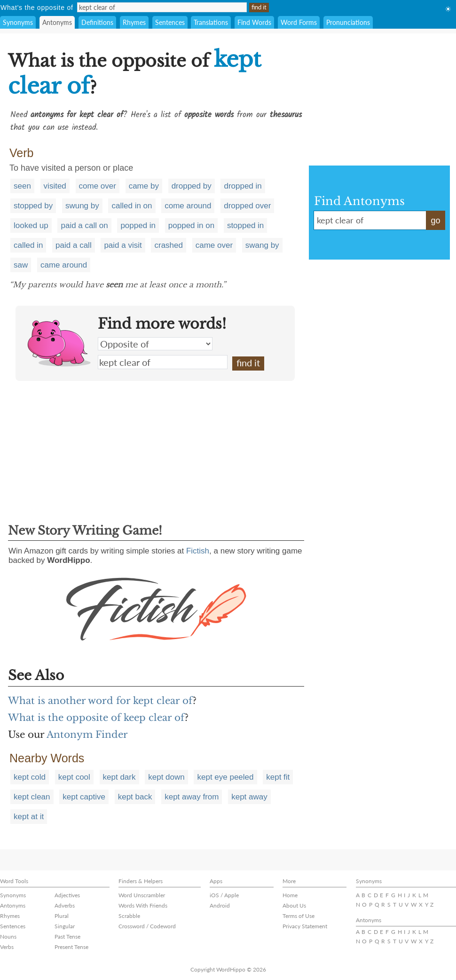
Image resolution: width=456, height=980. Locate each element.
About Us (294, 905)
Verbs (7, 947)
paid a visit (123, 245)
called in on (132, 206)
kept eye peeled (225, 777)
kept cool (74, 777)
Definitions (97, 22)
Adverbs (65, 905)
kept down (166, 777)
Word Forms (299, 22)
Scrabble (129, 916)
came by (144, 186)
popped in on (191, 225)
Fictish (198, 551)
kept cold (30, 777)
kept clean (32, 797)
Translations (211, 22)
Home (290, 895)
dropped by (192, 186)
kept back (135, 797)
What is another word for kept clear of (100, 701)
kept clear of (163, 362)
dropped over (247, 206)
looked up (31, 225)
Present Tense (71, 947)
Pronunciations (348, 22)
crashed (168, 245)
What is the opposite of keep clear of (96, 718)
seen (22, 186)
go (435, 221)
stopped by (33, 206)
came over (214, 245)
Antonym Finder (87, 735)
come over (98, 186)
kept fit (278, 777)
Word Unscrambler (142, 895)
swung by (82, 206)
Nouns (8, 937)
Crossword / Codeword (147, 926)
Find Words (254, 22)
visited (55, 186)
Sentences (170, 22)
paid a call (74, 245)
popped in (138, 225)
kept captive (84, 797)
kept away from (192, 797)
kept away (249, 797)
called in (28, 245)
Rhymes (134, 22)
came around (64, 265)
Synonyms (18, 22)
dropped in (243, 186)
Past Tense (67, 937)
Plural (62, 916)
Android (220, 905)
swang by (262, 245)
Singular (65, 926)
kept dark (119, 777)
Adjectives (67, 895)
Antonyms (57, 22)
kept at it (29, 817)
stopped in (245, 225)
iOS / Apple (224, 895)
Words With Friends (143, 905)
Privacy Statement (305, 926)
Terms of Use (299, 916)
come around (188, 206)
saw (21, 265)
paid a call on (84, 225)
